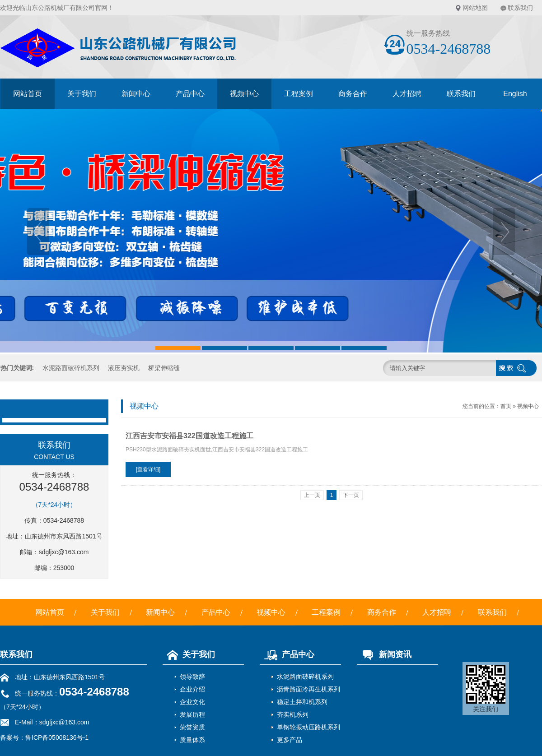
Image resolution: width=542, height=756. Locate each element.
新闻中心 (136, 94)
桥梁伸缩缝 (164, 368)
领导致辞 (192, 677)
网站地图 (475, 8)
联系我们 (520, 8)
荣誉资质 (192, 727)
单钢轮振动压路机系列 (308, 727)
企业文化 (192, 702)
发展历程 (192, 714)
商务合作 (353, 94)
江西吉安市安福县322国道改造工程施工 (189, 436)
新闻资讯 (384, 654)
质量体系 (192, 740)
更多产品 (290, 740)
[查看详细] (148, 469)
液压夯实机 (124, 368)
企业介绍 (192, 689)
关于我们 (82, 94)
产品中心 (190, 94)
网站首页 (28, 94)
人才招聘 (407, 94)
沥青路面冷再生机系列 (308, 689)
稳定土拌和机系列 (302, 702)
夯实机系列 (293, 714)
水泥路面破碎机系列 (71, 368)
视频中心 (244, 94)
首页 (506, 406)
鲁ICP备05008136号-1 (57, 737)
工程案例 (299, 94)
